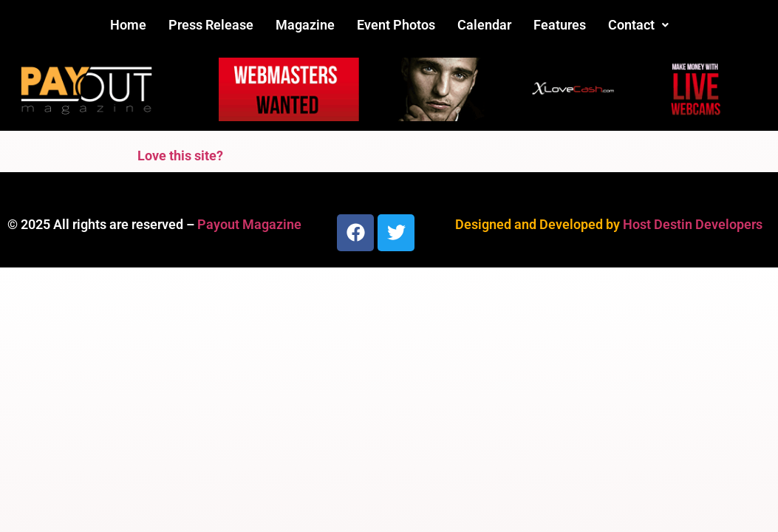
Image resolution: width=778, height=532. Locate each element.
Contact (638, 25)
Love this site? (180, 156)
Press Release (211, 25)
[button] (638, 25)
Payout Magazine (249, 224)
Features (560, 25)
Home (128, 25)
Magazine (305, 25)
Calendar (484, 25)
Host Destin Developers (693, 224)
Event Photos (396, 25)
